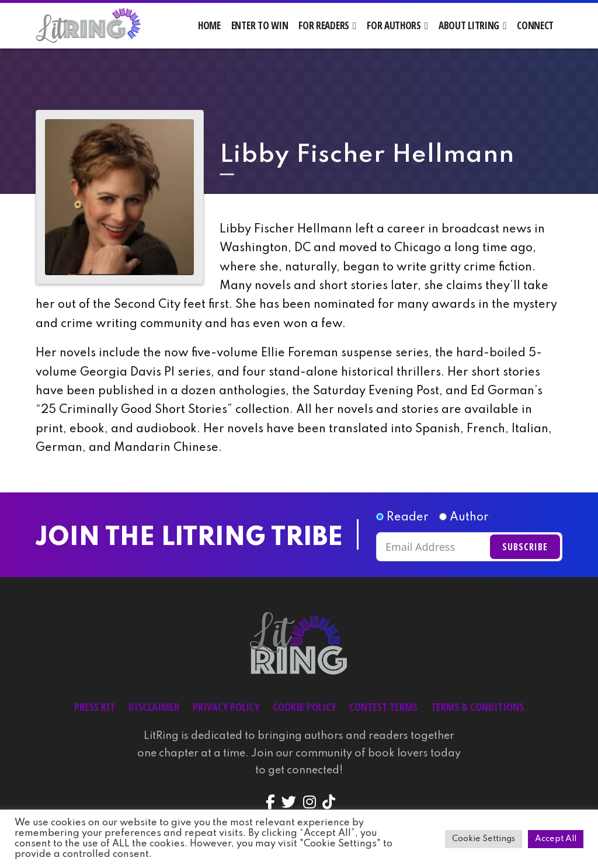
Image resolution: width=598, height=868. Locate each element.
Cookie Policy (304, 707)
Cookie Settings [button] (484, 839)
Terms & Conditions (477, 707)
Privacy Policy (226, 707)
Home (209, 25)
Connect (535, 25)
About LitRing (469, 25)
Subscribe (525, 547)
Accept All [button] (556, 839)
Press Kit (95, 707)
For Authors (394, 25)
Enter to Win (260, 25)
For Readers (324, 25)
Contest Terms (383, 707)
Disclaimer (154, 707)
